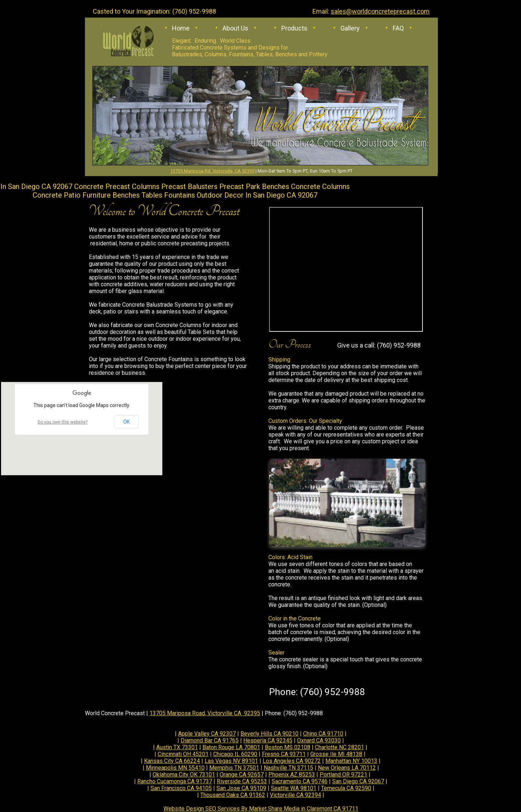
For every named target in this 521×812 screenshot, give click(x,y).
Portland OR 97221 (343, 775)
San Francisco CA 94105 (181, 788)
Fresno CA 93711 (284, 754)
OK (126, 422)
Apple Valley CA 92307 (207, 734)
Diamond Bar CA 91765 (210, 740)
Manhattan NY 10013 (351, 761)
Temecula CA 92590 (346, 788)
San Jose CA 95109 (241, 788)
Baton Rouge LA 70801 (231, 747)
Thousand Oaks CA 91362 (233, 795)
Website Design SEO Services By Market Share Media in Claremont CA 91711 (261, 809)
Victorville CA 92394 (295, 795)
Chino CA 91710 (323, 734)
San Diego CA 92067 (358, 781)
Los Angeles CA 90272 (292, 761)
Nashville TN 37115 (288, 768)
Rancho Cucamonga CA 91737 (175, 781)
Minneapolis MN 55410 (175, 768)
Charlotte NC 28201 (340, 747)
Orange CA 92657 (242, 775)
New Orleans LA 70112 (347, 768)
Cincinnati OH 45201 (183, 754)
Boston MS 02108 (288, 747)
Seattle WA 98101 (294, 788)
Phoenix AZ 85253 (292, 775)
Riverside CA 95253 (242, 781)
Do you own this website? (63, 422)
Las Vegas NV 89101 (231, 761)
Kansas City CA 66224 (172, 761)
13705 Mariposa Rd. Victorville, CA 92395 (212, 171)
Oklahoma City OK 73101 (184, 775)
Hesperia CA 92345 (268, 740)
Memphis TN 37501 (234, 768)
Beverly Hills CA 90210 (269, 734)
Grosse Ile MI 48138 (336, 754)
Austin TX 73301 (177, 747)
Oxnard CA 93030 (319, 740)
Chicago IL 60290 (235, 754)
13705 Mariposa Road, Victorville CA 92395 (205, 713)
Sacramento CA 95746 (300, 781)
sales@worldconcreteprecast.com (380, 11)
